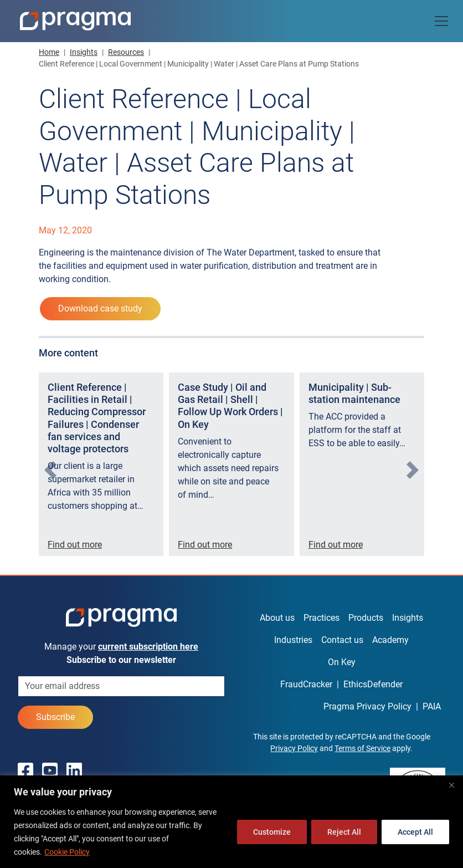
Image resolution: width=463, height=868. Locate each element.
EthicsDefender (373, 684)
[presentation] (50, 470)
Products (366, 618)
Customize (272, 832)
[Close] (451, 785)
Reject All (344, 832)
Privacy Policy (294, 748)
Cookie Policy (67, 852)
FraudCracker (306, 684)
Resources (126, 52)
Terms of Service (362, 748)
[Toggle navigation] (441, 21)
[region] (231, 822)
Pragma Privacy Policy (367, 706)
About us (277, 618)
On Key (342, 662)
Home (49, 52)
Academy (390, 640)
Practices (321, 618)
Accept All (415, 832)
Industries (293, 640)
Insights (84, 52)
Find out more (75, 545)
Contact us (342, 640)
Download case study (100, 308)
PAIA (432, 706)
